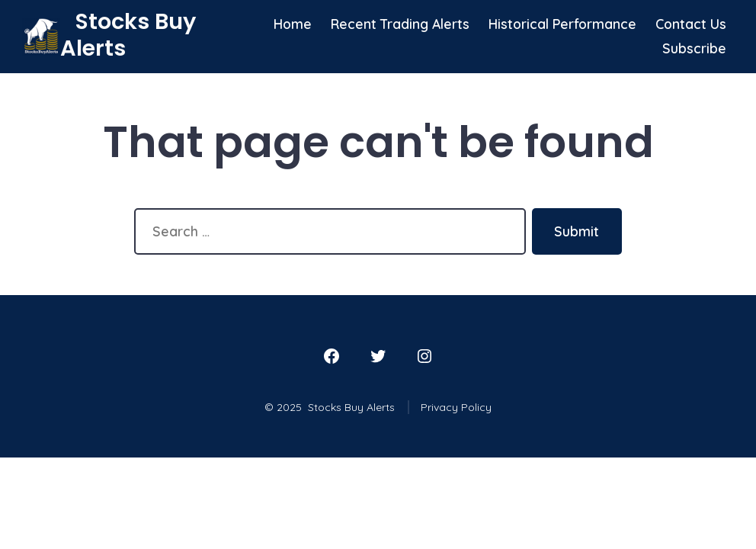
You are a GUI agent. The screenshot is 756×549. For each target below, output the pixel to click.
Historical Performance (562, 24)
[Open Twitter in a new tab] (378, 356)
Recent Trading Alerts (400, 24)
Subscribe (694, 48)
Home (293, 24)
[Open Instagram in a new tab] (424, 356)
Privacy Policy (456, 407)
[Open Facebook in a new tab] (332, 356)
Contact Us (691, 24)
